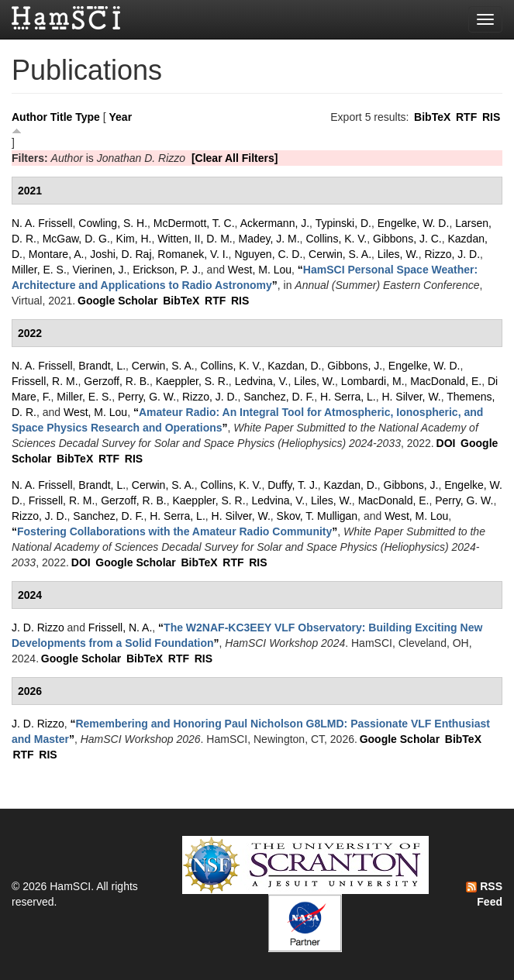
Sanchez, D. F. (279, 397)
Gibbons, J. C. (407, 239)
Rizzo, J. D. (453, 254)
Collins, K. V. (336, 239)
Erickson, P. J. (167, 270)
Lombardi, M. (373, 381)
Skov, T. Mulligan (317, 516)
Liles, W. (398, 254)
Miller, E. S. (39, 270)
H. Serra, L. (348, 397)
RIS (491, 117)
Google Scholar (117, 301)
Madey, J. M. (269, 239)
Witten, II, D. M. (195, 239)
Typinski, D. (343, 223)
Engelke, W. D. (414, 223)
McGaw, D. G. (76, 239)
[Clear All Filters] (235, 158)
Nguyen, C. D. (268, 254)
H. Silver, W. (411, 397)
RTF (466, 117)
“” (174, 531)
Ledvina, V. (262, 381)
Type (88, 117)
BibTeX (432, 117)
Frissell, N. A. (120, 628)
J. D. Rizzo (38, 628)
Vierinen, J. (100, 270)
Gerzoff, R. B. (117, 381)
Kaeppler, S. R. (192, 381)
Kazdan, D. (294, 366)
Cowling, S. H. (113, 223)
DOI (446, 443)
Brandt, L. (102, 366)
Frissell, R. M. (45, 381)
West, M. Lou (260, 270)
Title (62, 117)
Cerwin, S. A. (340, 254)
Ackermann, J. (275, 223)
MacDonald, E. (446, 381)
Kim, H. (134, 239)
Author (29, 117)
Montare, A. (57, 254)
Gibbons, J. (355, 366)
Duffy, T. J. (293, 485)
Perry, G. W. (147, 397)
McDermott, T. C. (194, 223)
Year (121, 117)
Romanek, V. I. (193, 254)
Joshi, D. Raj (121, 254)
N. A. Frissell (42, 223)
